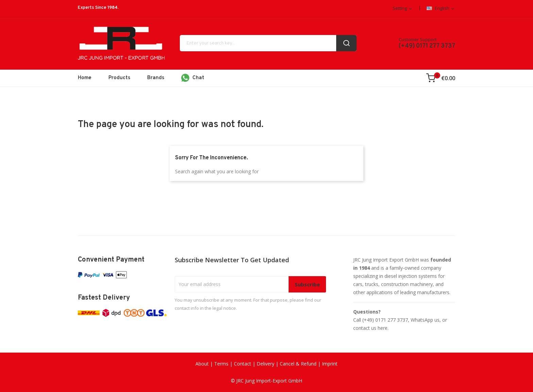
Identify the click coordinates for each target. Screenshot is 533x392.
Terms (221, 364)
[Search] (268, 43)
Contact (243, 364)
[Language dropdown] (441, 9)
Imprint (330, 364)
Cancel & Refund (298, 364)
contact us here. (371, 328)
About (202, 364)
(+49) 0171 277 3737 (427, 46)
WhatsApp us (425, 320)
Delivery (265, 364)
